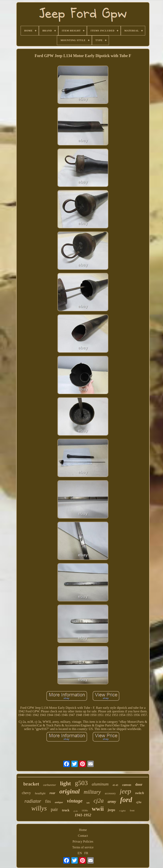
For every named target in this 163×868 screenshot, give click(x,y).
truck (66, 810)
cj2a (99, 801)
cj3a (139, 802)
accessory (110, 793)
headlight (40, 793)
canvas (127, 785)
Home (83, 830)
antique (59, 802)
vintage (75, 801)
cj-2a (76, 811)
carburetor (49, 785)
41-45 (115, 785)
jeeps (111, 810)
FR (86, 853)
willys (39, 808)
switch (140, 793)
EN (80, 853)
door (139, 784)
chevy (26, 793)
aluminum (100, 784)
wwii (98, 809)
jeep (125, 791)
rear (52, 793)
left (88, 803)
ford (126, 800)
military (92, 792)
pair (54, 809)
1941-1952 (83, 815)
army (112, 802)
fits (48, 801)
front (132, 811)
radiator (33, 801)
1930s (85, 810)
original (69, 791)
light (65, 783)
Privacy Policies (83, 841)
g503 (81, 783)
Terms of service (83, 847)
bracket (31, 784)
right (122, 811)
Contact (83, 836)
